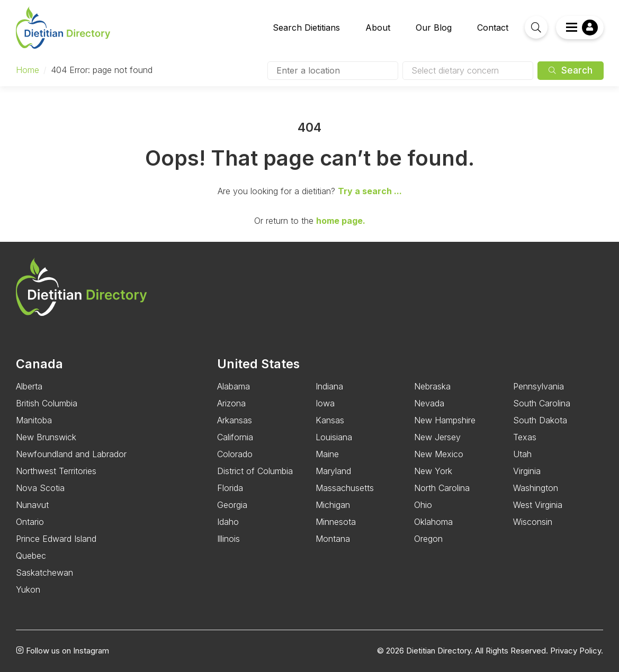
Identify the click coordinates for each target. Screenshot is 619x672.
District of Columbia (255, 471)
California (235, 437)
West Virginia (538, 505)
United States (258, 364)
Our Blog (434, 28)
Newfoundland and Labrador (71, 454)
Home (28, 70)
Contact (493, 28)
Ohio (423, 505)
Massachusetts (345, 488)
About (378, 28)
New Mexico (439, 454)
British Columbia (47, 403)
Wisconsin (533, 522)
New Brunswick (46, 437)
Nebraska (432, 386)
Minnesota (336, 522)
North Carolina (442, 488)
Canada (39, 364)
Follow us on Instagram (62, 651)
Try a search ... (370, 191)
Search (571, 70)
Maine (327, 454)
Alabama (234, 386)
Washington (536, 488)
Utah (522, 454)
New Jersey (437, 437)
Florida (230, 488)
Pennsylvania (539, 386)
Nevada (429, 403)
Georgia (232, 505)
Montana (333, 539)
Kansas (330, 420)
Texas (525, 437)
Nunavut (32, 505)
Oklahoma (433, 522)
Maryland (333, 471)
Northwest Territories (56, 471)
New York (433, 471)
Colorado (235, 454)
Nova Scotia (40, 488)
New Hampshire (445, 420)
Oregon (428, 539)
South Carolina (542, 403)
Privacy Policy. (577, 651)
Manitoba (34, 420)
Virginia (527, 471)
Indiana (329, 386)
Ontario (30, 522)
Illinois (228, 539)
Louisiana (334, 437)
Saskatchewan (44, 573)
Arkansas (235, 420)
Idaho (228, 522)
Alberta (29, 386)
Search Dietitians (306, 28)
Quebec (31, 556)
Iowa (325, 403)
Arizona (231, 403)
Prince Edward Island (56, 539)
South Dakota (540, 420)
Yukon (28, 589)
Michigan (333, 505)
